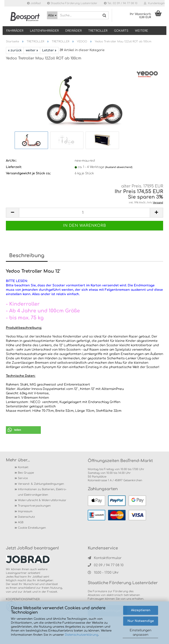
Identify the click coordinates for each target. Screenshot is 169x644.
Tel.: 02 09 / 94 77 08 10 (121, 3)
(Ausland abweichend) (119, 167)
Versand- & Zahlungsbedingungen (41, 484)
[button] (23, 430)
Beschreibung (27, 256)
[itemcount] (84, 213)
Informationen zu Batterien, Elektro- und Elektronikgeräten (42, 492)
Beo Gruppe (26, 473)
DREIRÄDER (73, 31)
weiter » (32, 50)
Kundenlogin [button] (154, 3)
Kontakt (23, 467)
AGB (21, 522)
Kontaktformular (105, 558)
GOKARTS (121, 31)
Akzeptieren (141, 610)
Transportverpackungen (34, 506)
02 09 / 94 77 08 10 (106, 565)
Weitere (141, 31)
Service (23, 478)
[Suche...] (52, 15)
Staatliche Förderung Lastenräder (72, 3)
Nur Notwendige (141, 621)
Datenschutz (26, 517)
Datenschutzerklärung (82, 635)
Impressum (25, 511)
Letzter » (49, 50)
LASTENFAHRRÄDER (44, 31)
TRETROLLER (98, 31)
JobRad (34, 3)
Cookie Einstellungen (32, 528)
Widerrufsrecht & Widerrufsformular (42, 500)
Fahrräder (15, 31)
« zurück (15, 50)
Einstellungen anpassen (141, 633)
